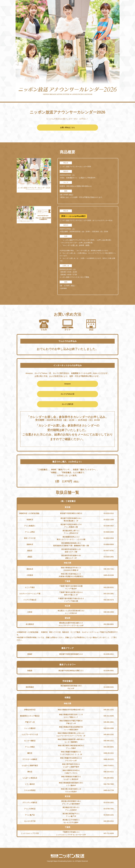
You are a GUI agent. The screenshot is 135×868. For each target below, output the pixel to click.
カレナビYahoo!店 (67, 394)
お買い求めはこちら (67, 127)
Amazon (67, 384)
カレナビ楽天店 (67, 404)
